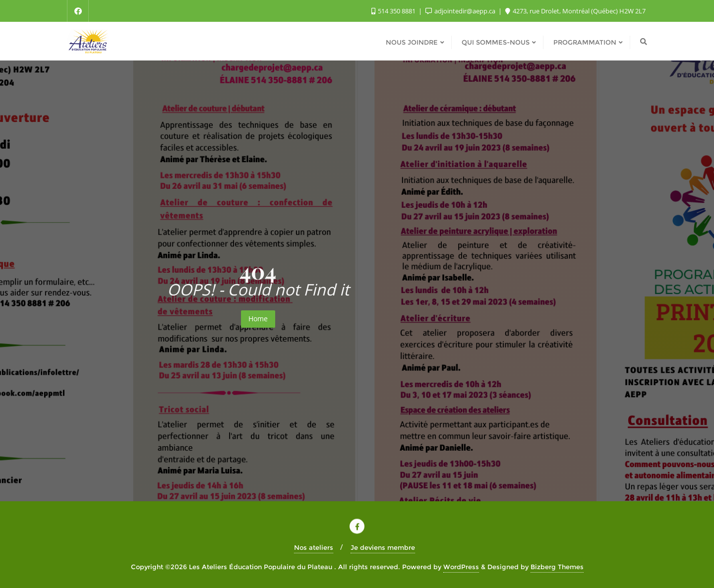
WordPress (461, 567)
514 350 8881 (394, 11)
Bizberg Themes (557, 567)
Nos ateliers (314, 547)
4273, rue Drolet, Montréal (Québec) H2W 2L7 (575, 11)
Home (258, 319)
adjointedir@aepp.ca (461, 11)
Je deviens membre (383, 547)
